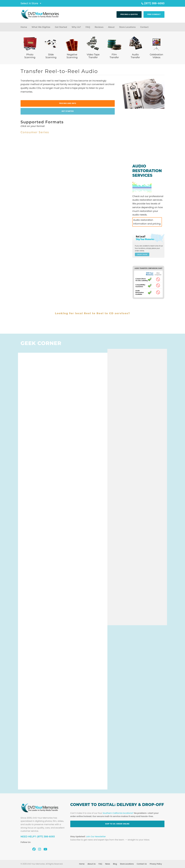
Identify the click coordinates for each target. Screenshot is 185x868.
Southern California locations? (118, 813)
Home (24, 27)
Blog (115, 864)
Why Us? (76, 27)
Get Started (61, 27)
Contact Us (142, 864)
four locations (140, 248)
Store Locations (127, 27)
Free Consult (154, 14)
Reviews (99, 27)
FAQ (88, 27)
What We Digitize (41, 27)
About (111, 27)
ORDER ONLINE (142, 254)
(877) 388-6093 (153, 3)
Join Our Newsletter (96, 837)
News (108, 864)
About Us (91, 864)
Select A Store (29, 3)
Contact (144, 27)
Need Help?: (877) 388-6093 (38, 837)
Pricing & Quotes (129, 14)
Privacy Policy (156, 864)
